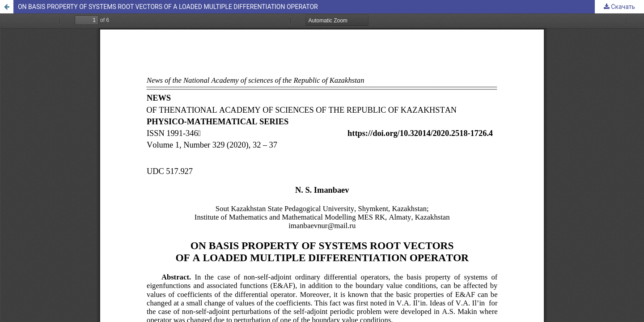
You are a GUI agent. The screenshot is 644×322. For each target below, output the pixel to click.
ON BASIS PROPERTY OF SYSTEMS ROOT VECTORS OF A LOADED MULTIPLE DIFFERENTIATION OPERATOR (168, 7)
